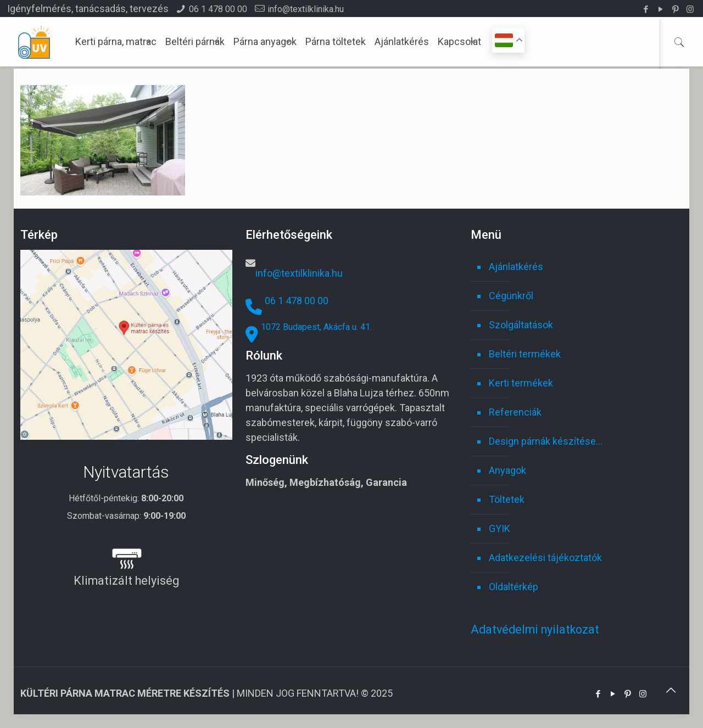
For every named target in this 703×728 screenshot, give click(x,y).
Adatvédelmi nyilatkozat (535, 629)
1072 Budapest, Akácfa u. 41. (316, 327)
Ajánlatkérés (516, 267)
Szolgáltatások (521, 325)
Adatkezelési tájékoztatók (545, 558)
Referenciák (515, 412)
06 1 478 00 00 (218, 9)
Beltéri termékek (525, 354)
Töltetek (507, 499)
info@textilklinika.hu (306, 9)
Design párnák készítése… (546, 441)
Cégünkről (511, 296)
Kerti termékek (521, 383)
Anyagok (507, 470)
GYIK (500, 528)
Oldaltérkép (514, 587)
